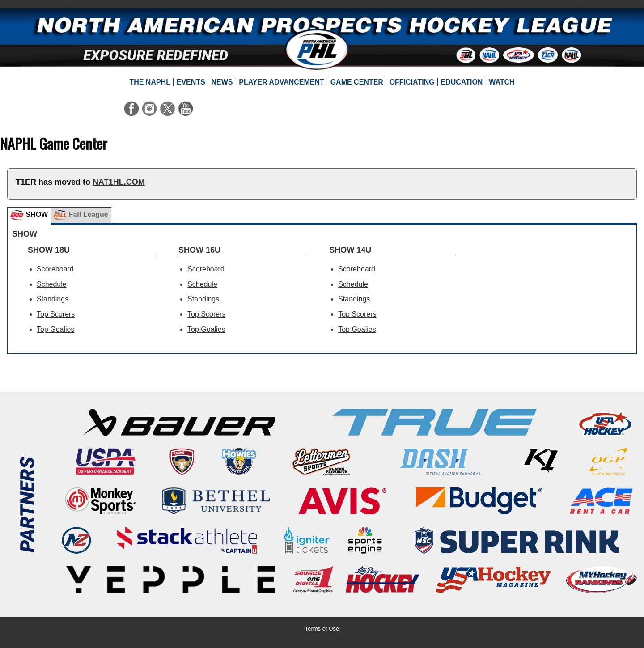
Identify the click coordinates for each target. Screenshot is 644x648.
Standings (53, 299)
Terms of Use (322, 629)
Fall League (80, 215)
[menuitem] (150, 82)
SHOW (29, 215)
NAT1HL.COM (119, 182)
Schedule (52, 284)
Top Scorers (56, 314)
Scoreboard (55, 269)
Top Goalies (56, 329)
